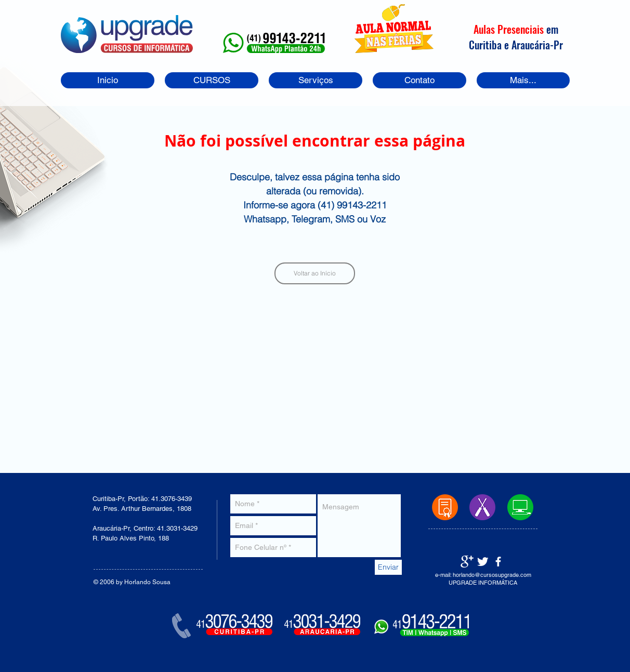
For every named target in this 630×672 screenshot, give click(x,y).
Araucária (531, 45)
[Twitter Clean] (483, 562)
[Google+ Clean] (467, 562)
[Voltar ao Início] (315, 273)
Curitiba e (490, 45)
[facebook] (498, 562)
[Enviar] (388, 567)
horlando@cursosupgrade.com (492, 575)
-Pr (556, 45)
